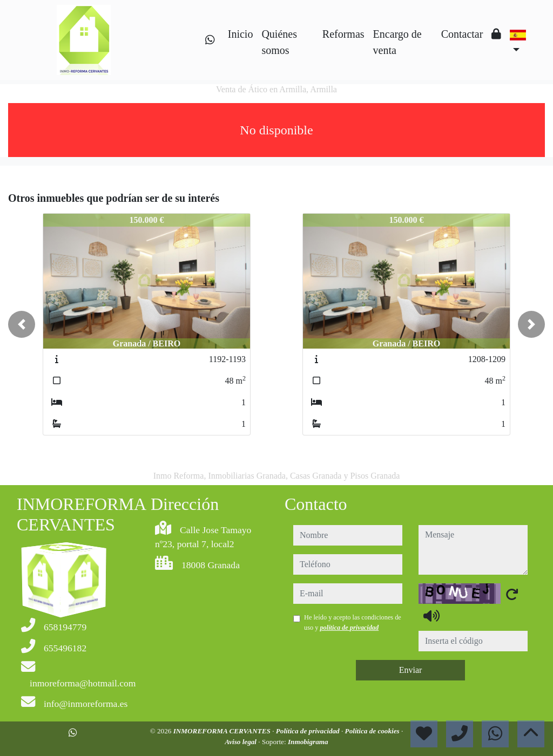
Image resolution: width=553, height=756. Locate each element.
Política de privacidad (309, 731)
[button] (22, 324)
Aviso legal (241, 742)
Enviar (411, 670)
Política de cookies (373, 731)
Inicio (241, 34)
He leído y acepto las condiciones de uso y (353, 622)
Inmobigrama (308, 742)
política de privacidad (349, 628)
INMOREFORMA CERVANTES (223, 731)
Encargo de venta (397, 42)
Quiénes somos (279, 42)
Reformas (343, 34)
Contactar (462, 34)
